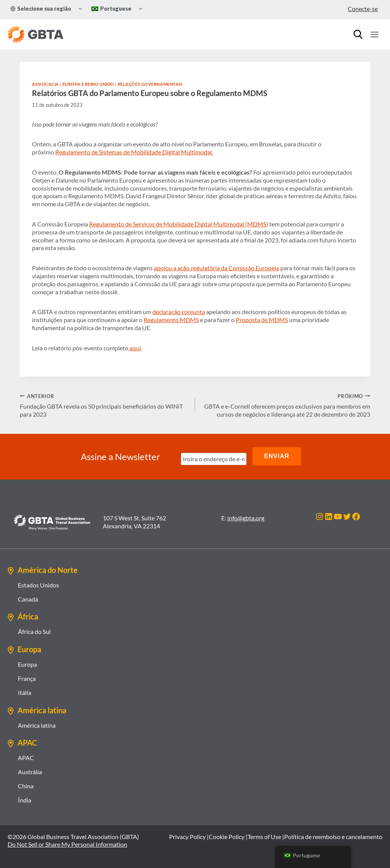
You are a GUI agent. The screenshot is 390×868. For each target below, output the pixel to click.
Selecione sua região (41, 9)
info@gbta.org (246, 516)
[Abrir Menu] (374, 34)
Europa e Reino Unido (88, 84)
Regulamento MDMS (171, 320)
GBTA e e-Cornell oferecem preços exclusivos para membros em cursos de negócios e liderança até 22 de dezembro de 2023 (286, 405)
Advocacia (46, 84)
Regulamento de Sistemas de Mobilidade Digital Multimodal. (134, 152)
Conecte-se (363, 9)
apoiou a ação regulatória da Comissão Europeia (217, 268)
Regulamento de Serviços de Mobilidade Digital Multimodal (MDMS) (179, 224)
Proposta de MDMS (262, 320)
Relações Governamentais (150, 84)
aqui (135, 348)
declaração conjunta (179, 312)
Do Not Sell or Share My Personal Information (67, 843)
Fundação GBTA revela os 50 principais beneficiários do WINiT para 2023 (104, 405)
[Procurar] (358, 34)
